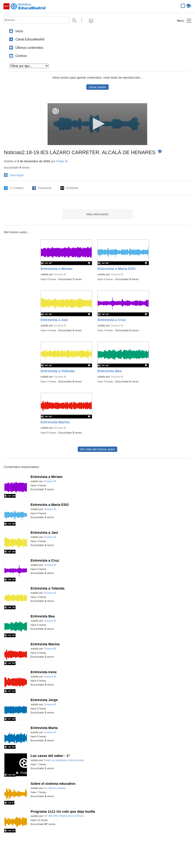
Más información (98, 214)
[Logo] (56, 111)
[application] (97, 124)
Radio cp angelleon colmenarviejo (64, 760)
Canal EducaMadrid (30, 39)
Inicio (19, 31)
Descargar (17, 175)
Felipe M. (62, 161)
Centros (21, 56)
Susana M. (60, 274)
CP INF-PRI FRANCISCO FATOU (64, 816)
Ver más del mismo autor (97, 449)
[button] (97, 124)
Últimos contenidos (29, 48)
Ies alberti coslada (55, 788)
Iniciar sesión (97, 87)
